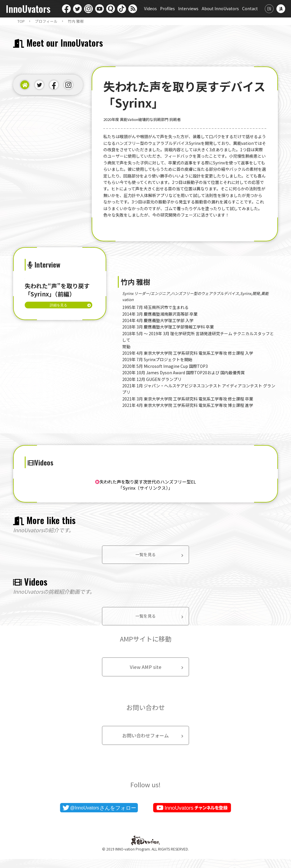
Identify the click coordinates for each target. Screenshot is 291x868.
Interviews (188, 8)
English (269, 9)
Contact (250, 8)
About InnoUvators (220, 8)
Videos (150, 8)
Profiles (167, 8)
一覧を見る (145, 563)
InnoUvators (28, 9)
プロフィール (46, 21)
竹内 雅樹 (76, 21)
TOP (21, 21)
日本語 (281, 9)
